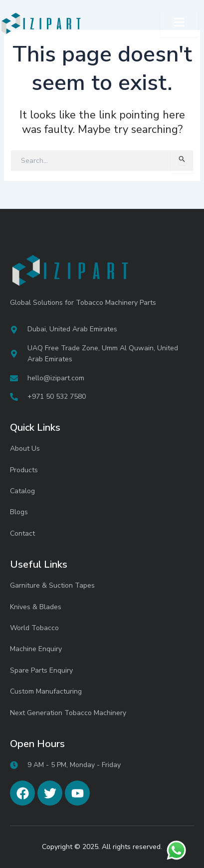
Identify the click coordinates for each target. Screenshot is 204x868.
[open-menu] (179, 23)
